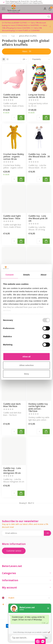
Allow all (27, 357)
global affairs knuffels (28, 36)
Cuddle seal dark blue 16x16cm (12, 405)
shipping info (38, 3)
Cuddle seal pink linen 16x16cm (12, 96)
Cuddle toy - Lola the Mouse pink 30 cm (38, 218)
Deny (27, 374)
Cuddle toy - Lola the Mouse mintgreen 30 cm (12, 471)
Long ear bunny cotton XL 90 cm (37, 96)
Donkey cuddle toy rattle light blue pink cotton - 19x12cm (38, 408)
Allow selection (26, 365)
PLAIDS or (27, 30)
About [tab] (43, 275)
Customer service (14, 551)
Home (4, 36)
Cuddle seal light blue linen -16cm (12, 217)
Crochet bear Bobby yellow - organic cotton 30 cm (14, 157)
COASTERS (26, 28)
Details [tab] (26, 275)
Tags (13, 36)
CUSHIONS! (35, 30)
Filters (27, 51)
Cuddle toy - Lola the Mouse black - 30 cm (39, 157)
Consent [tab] (10, 275)
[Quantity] (14, 118)
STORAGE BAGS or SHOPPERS (27, 25)
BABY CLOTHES (21, 23)
